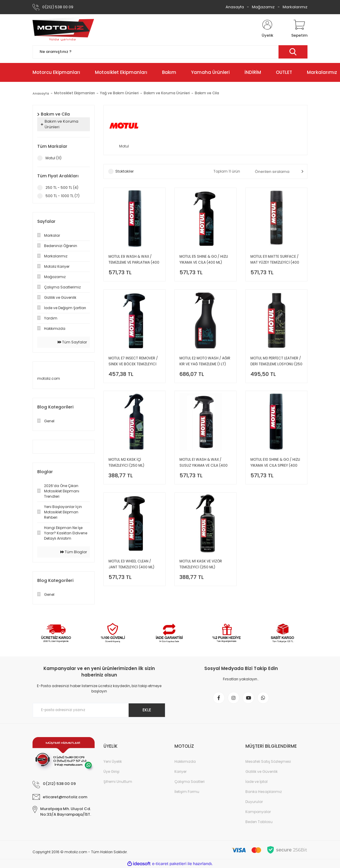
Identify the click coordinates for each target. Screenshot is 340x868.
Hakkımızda (185, 761)
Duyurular (254, 802)
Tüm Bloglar (74, 552)
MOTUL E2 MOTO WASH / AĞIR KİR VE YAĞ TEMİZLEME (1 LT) (205, 362)
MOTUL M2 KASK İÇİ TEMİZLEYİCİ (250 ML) (126, 465)
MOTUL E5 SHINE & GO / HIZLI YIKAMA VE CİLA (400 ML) (204, 260)
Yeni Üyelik (113, 761)
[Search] (170, 52)
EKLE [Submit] (146, 710)
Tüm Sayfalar (72, 342)
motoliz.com (49, 378)
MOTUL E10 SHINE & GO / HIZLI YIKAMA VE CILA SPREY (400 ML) (275, 465)
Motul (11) (54, 158)
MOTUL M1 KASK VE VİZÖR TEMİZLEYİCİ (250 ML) (201, 568)
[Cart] (299, 29)
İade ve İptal (256, 782)
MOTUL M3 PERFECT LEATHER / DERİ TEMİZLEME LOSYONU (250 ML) (276, 363)
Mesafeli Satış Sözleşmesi (268, 761)
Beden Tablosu (259, 822)
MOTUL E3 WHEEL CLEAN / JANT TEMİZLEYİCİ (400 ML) (131, 568)
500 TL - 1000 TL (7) (63, 196)
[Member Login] (267, 29)
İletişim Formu (187, 792)
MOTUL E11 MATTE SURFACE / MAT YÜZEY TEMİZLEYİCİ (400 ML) (275, 260)
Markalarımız (295, 7)
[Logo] (63, 29)
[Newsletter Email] (99, 710)
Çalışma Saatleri (190, 782)
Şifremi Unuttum (118, 782)
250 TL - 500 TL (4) (62, 188)
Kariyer (180, 772)
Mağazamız (263, 7)
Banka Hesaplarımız (264, 792)
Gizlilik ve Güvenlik (262, 772)
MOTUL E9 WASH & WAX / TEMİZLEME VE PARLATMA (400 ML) (134, 260)
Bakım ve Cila (208, 93)
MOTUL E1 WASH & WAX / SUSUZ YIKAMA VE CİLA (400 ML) (204, 465)
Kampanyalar (258, 812)
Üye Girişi (111, 772)
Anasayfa (235, 7)
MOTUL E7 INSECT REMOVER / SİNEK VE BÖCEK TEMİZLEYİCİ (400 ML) (133, 363)
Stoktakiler (124, 172)
